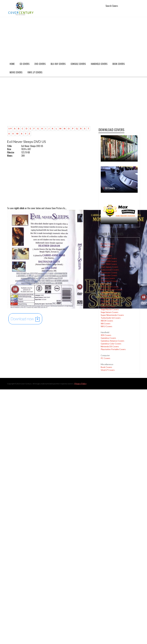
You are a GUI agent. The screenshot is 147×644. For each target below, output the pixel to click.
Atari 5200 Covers (109, 261)
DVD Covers (40, 64)
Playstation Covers (109, 292)
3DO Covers (106, 256)
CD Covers (25, 64)
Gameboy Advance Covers (112, 341)
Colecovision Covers (110, 270)
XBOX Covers (107, 321)
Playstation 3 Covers (110, 298)
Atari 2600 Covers (109, 258)
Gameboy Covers (108, 338)
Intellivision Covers (109, 281)
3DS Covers (106, 335)
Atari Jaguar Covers (109, 267)
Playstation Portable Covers (113, 349)
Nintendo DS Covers (110, 346)
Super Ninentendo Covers (112, 315)
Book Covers (119, 64)
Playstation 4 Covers (110, 301)
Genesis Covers (108, 278)
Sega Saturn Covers (110, 312)
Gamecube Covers (109, 275)
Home (12, 64)
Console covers (78, 64)
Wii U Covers (106, 326)
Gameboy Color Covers (111, 344)
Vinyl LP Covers (35, 72)
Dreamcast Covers (109, 273)
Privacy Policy (80, 384)
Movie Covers (16, 72)
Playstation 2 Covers (110, 295)
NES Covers (106, 284)
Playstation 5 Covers (110, 304)
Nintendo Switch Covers (112, 290)
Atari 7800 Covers (109, 264)
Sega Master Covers (110, 309)
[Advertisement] (74, 38)
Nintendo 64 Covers (110, 287)
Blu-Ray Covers (58, 64)
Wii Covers (106, 323)
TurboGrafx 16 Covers (111, 318)
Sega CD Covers (108, 306)
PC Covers (105, 358)
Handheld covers (99, 64)
